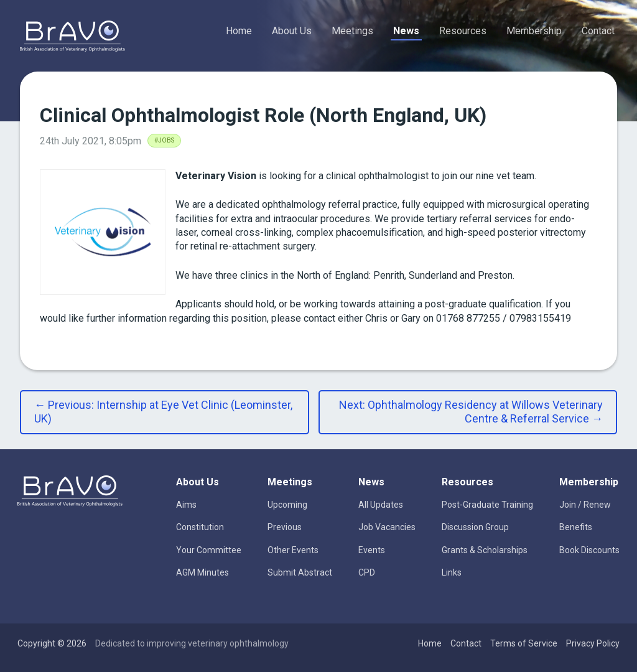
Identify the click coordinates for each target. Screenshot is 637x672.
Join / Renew (585, 505)
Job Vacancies (387, 527)
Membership (534, 31)
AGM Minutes (202, 572)
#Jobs (164, 140)
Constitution (200, 527)
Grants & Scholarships (485, 550)
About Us (292, 31)
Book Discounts (589, 550)
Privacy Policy (593, 643)
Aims (186, 505)
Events (372, 550)
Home (239, 31)
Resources (463, 31)
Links (452, 572)
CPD (367, 572)
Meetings (352, 31)
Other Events (293, 550)
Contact (598, 31)
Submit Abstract (300, 572)
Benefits (576, 527)
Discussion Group (475, 527)
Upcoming (287, 505)
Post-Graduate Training (487, 505)
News (406, 31)
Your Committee (209, 550)
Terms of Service (524, 643)
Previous (285, 527)
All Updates (381, 505)
